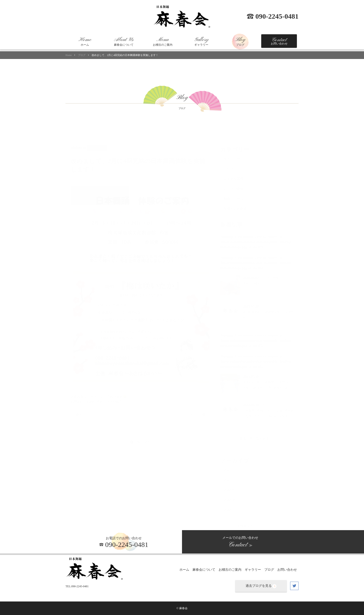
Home (69, 55)
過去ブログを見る (261, 586)
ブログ (240, 41)
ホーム (85, 41)
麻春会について (124, 41)
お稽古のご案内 (163, 41)
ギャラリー (201, 41)
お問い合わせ (279, 41)
